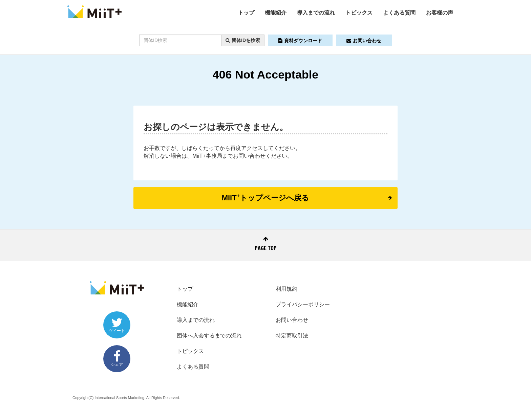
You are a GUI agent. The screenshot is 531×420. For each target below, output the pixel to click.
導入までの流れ (316, 13)
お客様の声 (440, 13)
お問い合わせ (364, 41)
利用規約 (286, 289)
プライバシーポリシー (303, 304)
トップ (246, 13)
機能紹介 (276, 13)
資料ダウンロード (300, 41)
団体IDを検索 (243, 40)
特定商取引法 (292, 336)
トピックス (359, 13)
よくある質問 (399, 13)
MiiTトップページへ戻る (307, 197)
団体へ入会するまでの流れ (209, 336)
